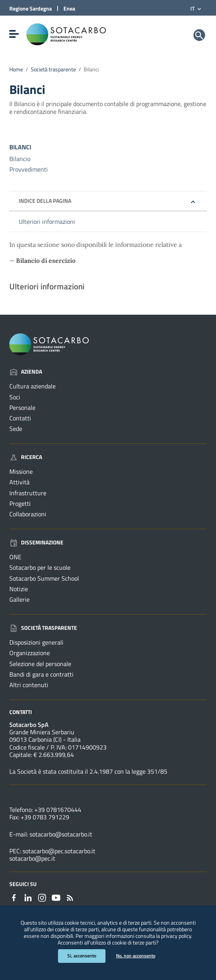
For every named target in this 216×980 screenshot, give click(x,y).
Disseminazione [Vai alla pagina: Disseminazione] (36, 542)
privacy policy (176, 936)
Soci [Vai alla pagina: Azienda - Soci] (15, 397)
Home (16, 69)
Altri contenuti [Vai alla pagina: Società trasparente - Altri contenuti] (29, 685)
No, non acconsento (136, 956)
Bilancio (20, 159)
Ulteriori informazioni (47, 222)
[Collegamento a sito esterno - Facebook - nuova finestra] (14, 897)
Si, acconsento (82, 956)
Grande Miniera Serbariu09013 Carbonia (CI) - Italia (45, 736)
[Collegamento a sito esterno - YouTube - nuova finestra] (56, 897)
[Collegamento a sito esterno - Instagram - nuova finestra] (42, 897)
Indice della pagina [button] (45, 201)
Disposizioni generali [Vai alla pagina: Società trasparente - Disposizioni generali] (36, 642)
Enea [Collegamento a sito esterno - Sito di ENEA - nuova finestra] (69, 8)
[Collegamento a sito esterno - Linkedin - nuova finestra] (28, 897)
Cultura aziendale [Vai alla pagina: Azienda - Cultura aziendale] (32, 386)
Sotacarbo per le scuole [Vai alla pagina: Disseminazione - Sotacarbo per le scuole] (40, 567)
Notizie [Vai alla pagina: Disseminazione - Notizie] (19, 589)
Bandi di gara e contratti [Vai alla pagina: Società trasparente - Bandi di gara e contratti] (41, 674)
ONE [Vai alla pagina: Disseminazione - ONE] (15, 557)
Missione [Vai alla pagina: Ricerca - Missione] (21, 471)
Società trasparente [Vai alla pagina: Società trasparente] (43, 628)
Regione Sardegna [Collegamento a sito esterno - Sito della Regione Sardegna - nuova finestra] (31, 8)
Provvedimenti (29, 169)
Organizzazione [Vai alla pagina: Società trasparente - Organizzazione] (30, 653)
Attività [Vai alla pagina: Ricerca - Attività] (19, 482)
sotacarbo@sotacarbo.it (61, 834)
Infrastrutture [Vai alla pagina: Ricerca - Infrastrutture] (28, 493)
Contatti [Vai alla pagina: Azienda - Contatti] (20, 418)
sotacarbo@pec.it (32, 858)
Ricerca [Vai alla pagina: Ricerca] (26, 457)
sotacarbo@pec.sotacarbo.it (59, 851)
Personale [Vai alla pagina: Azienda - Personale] (22, 408)
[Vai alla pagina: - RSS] (70, 897)
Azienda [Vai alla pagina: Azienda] (26, 371)
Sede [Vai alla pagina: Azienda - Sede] (16, 429)
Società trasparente (53, 69)
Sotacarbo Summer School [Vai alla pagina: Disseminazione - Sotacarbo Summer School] (44, 578)
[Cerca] (199, 35)
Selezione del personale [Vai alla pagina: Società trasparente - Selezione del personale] (40, 664)
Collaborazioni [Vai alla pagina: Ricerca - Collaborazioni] (28, 514)
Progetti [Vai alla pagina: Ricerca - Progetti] (20, 503)
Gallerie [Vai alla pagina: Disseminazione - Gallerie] (19, 599)
